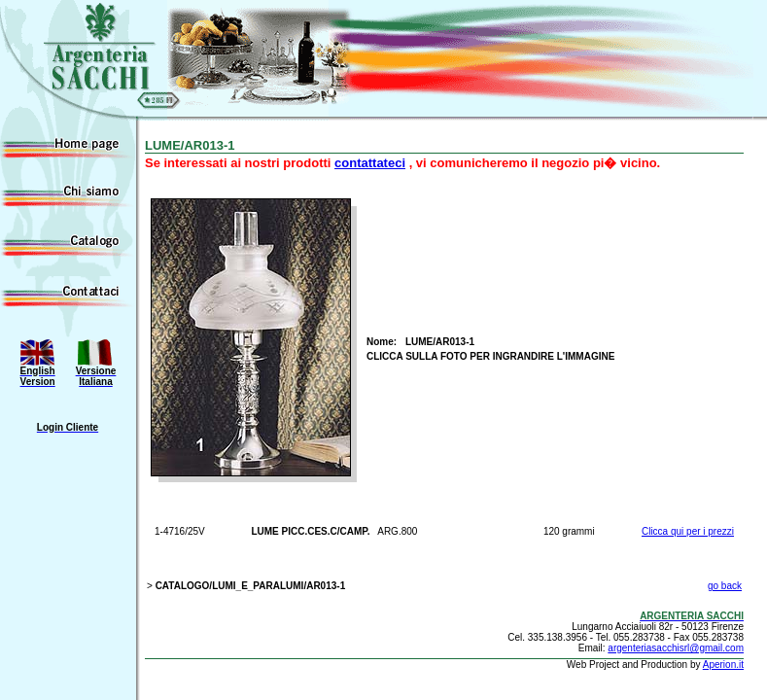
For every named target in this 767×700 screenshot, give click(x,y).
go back (725, 586)
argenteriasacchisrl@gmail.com (676, 648)
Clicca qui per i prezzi (688, 531)
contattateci (370, 163)
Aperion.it (723, 665)
